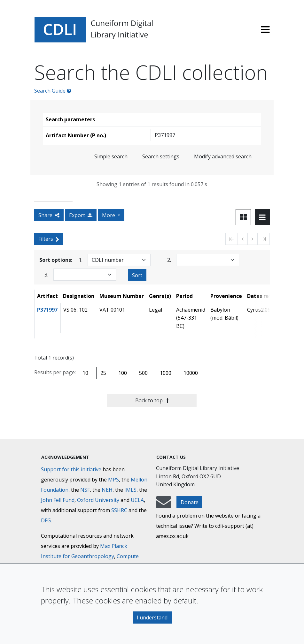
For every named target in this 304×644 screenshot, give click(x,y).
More (109, 215)
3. (46, 274)
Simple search (111, 156)
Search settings (161, 156)
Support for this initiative (71, 469)
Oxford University (98, 500)
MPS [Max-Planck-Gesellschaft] (113, 480)
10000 (191, 373)
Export (81, 215)
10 (85, 373)
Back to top (152, 400)
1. (81, 260)
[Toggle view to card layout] (243, 217)
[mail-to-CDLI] (164, 505)
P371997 (47, 310)
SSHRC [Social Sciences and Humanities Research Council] (119, 510)
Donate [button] (190, 502)
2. (169, 260)
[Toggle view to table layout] (262, 217)
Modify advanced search (223, 156)
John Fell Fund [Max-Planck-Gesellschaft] (58, 500)
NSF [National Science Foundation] (85, 490)
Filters (49, 239)
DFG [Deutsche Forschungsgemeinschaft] (46, 520)
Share (49, 215)
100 (123, 373)
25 (103, 373)
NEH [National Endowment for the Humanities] (107, 490)
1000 (166, 373)
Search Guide (53, 91)
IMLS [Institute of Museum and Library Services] (130, 490)
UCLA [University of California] (137, 500)
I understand (152, 617)
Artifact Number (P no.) (76, 135)
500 (143, 373)
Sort (137, 275)
